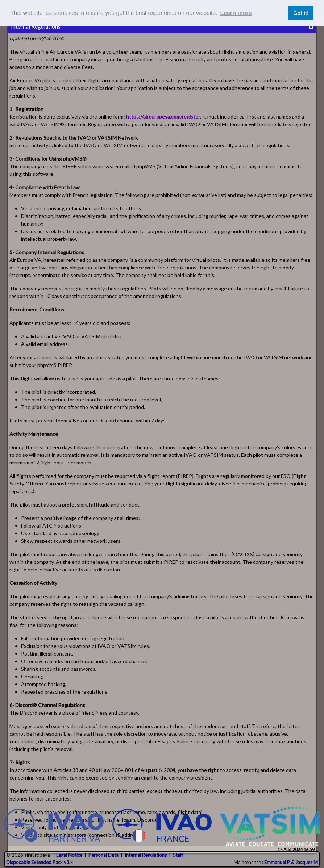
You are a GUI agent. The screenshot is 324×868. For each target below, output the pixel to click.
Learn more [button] (236, 13)
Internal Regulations (146, 855)
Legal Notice (69, 855)
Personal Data (103, 855)
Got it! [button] (301, 13)
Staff (178, 855)
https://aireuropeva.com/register (163, 117)
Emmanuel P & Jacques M (291, 862)
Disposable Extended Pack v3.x (40, 862)
